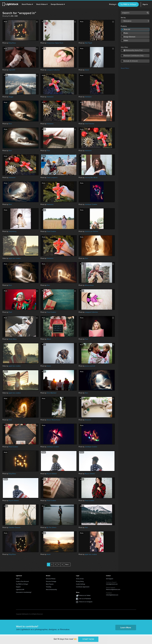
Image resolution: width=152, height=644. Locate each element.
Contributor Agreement (83, 587)
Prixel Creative (51, 231)
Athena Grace (89, 285)
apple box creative (15, 258)
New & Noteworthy (51, 589)
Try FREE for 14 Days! (128, 4)
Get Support (110, 579)
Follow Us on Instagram (86, 602)
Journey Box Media (91, 178)
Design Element (129, 37)
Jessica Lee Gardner (92, 231)
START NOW (88, 639)
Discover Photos (51, 579)
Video (126, 40)
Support (18, 587)
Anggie (11, 97)
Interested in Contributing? (24, 592)
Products (124, 26)
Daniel (87, 70)
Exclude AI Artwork (131, 61)
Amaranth (88, 420)
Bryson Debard (52, 474)
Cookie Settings (81, 584)
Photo (126, 33)
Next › (67, 564)
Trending (49, 587)
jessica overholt (90, 366)
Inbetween (50, 97)
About (18, 579)
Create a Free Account (22, 581)
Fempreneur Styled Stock (55, 43)
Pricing (113, 4)
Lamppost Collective (53, 70)
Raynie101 (12, 70)
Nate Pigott (88, 43)
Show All (127, 29)
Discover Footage (51, 581)
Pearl (48, 151)
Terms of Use (80, 579)
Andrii (49, 554)
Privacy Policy (80, 581)
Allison (49, 339)
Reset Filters (125, 68)
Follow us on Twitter (85, 595)
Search (148, 13)
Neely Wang (13, 339)
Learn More (126, 627)
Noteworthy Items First (133, 50)
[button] (27, 4)
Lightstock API (20, 589)
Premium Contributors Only (134, 56)
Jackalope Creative (91, 204)
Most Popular (50, 584)
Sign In (145, 4)
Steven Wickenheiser (54, 420)
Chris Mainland (51, 393)
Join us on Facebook (85, 599)
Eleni (10, 124)
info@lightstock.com (112, 584)
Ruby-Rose (12, 43)
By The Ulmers (52, 527)
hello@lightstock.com (112, 595)
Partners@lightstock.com (113, 589)
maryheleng (12, 231)
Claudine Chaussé (15, 527)
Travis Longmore (52, 178)
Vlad (86, 527)
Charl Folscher (90, 124)
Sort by (123, 18)
